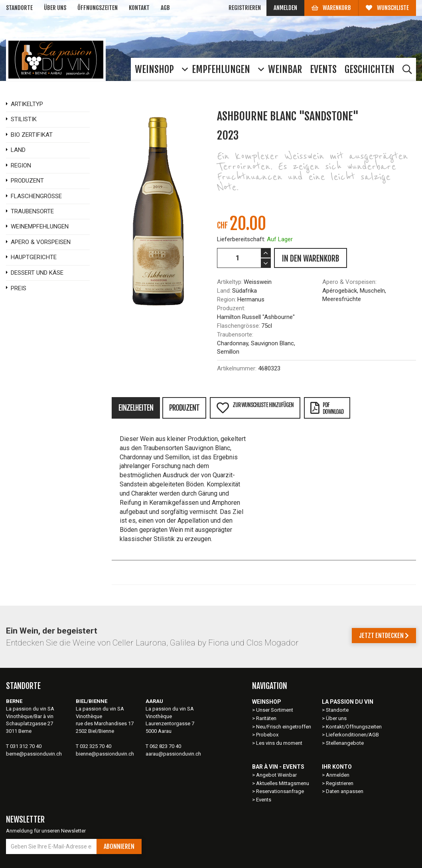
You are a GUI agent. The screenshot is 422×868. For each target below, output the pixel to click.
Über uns (55, 8)
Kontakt (139, 8)
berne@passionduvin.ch (34, 754)
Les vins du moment (279, 743)
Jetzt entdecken (384, 636)
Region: (227, 299)
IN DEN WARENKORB (311, 259)
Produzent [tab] (184, 408)
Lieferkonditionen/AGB (352, 735)
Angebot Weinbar (276, 775)
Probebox (267, 735)
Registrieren (245, 8)
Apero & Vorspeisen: (349, 282)
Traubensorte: (235, 335)
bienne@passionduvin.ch (105, 754)
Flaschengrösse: (239, 326)
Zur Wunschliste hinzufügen (255, 408)
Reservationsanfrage (280, 791)
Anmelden (285, 8)
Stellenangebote (345, 743)
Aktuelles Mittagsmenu (283, 783)
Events (264, 800)
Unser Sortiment (275, 710)
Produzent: (231, 308)
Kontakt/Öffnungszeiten (354, 727)
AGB (165, 8)
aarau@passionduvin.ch (173, 754)
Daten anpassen (345, 791)
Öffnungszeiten (98, 8)
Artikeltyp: (230, 282)
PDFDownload (327, 408)
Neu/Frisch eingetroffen (284, 727)
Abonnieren (119, 846)
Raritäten (266, 718)
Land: (224, 291)
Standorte (19, 8)
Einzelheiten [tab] (136, 408)
